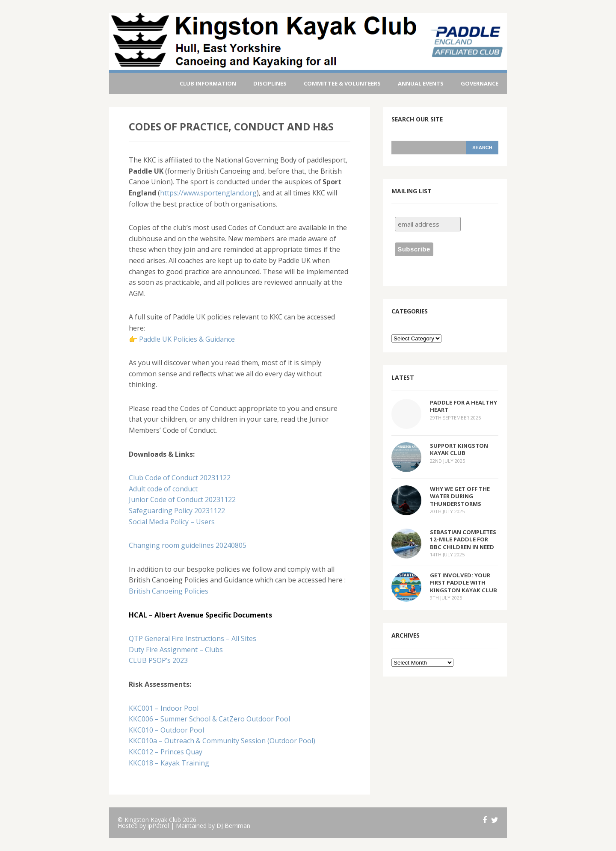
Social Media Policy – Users (172, 522)
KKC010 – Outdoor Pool (166, 730)
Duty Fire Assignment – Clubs (176, 650)
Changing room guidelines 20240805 (188, 545)
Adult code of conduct (163, 489)
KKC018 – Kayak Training (169, 763)
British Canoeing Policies (169, 591)
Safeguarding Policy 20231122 (177, 511)
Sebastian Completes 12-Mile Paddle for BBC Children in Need (463, 539)
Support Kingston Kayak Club (459, 449)
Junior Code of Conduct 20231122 (182, 499)
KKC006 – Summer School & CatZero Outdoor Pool (209, 719)
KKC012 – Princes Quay (166, 752)
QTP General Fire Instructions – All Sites (192, 638)
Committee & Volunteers (342, 83)
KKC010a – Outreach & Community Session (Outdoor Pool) (222, 741)
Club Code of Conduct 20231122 (180, 478)
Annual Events (421, 83)
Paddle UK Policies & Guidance (187, 339)
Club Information (208, 83)
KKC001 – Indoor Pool (164, 708)
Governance (480, 83)
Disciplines (270, 83)
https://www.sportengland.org (208, 193)
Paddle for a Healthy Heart (463, 406)
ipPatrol (158, 826)
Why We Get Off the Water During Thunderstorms (460, 496)
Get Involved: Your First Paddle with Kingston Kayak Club (463, 582)
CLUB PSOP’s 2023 (158, 660)
